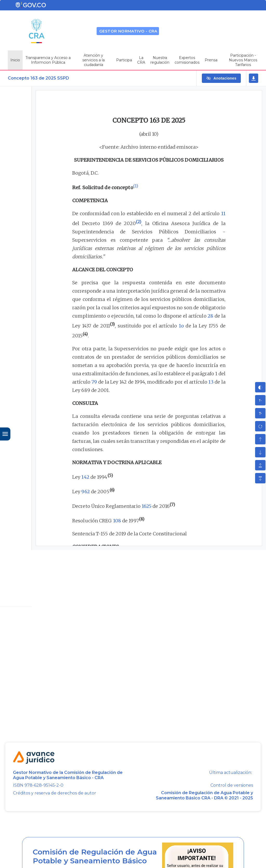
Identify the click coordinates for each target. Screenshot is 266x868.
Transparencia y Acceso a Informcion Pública (48, 60)
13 (211, 382)
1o (181, 326)
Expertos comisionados (187, 60)
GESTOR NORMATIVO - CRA (128, 31)
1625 (147, 506)
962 (85, 492)
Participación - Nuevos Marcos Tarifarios (243, 60)
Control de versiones (232, 785)
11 (223, 213)
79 (94, 382)
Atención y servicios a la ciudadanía (94, 60)
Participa (124, 60)
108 (117, 521)
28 (210, 316)
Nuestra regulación (160, 60)
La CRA (141, 60)
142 (85, 477)
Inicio (15, 60)
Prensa (211, 60)
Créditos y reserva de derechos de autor (55, 793)
